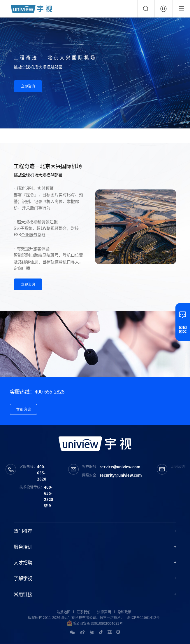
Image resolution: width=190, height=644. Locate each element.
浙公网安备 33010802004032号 (95, 623)
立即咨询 (28, 86)
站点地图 (64, 612)
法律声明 (104, 612)
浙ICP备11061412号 (143, 617)
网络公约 (178, 467)
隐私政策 (124, 612)
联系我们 (84, 612)
